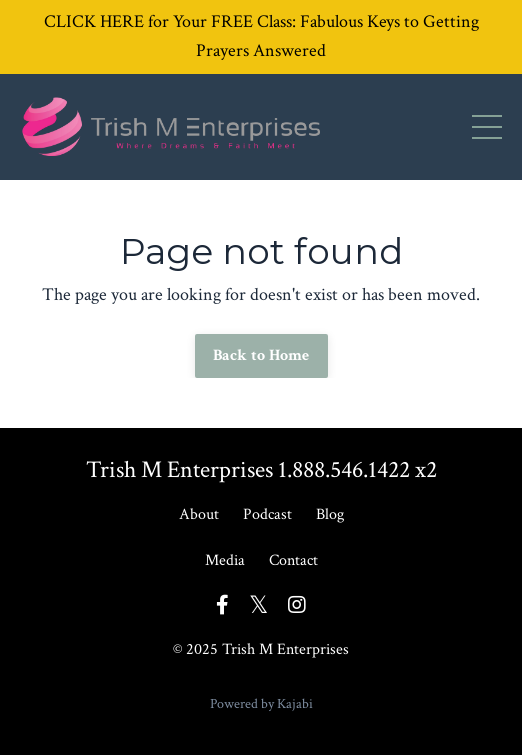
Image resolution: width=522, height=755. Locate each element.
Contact (293, 560)
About (199, 514)
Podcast (267, 514)
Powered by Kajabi (261, 704)
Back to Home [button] (261, 355)
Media (225, 560)
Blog (330, 514)
